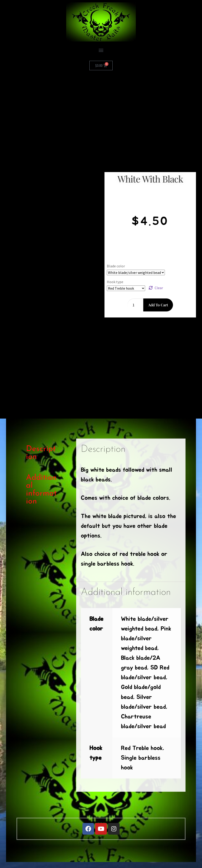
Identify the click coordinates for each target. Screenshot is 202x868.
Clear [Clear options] (159, 288)
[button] (101, 50)
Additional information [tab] (41, 490)
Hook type (115, 282)
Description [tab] (41, 453)
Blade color (116, 266)
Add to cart (158, 305)
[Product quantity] (135, 305)
